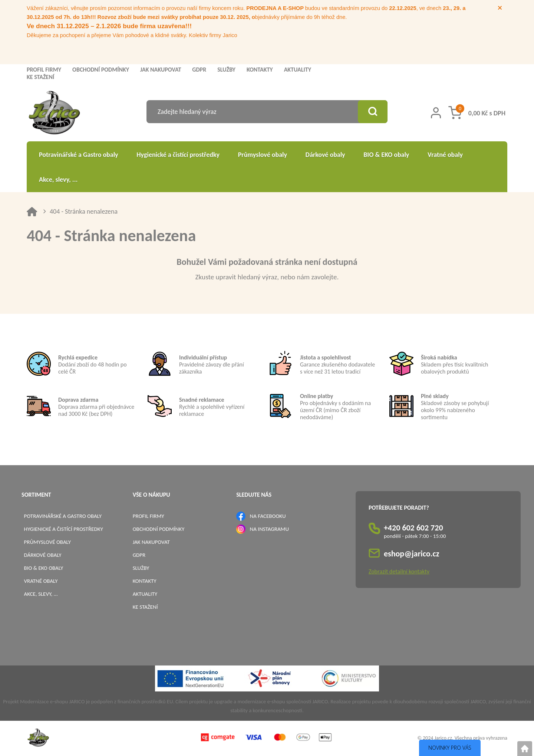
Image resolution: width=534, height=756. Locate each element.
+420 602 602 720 (413, 528)
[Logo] (54, 114)
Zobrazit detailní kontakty (399, 571)
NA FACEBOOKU (268, 516)
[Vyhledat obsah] (373, 112)
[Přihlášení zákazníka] (436, 113)
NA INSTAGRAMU (269, 529)
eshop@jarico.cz (412, 554)
